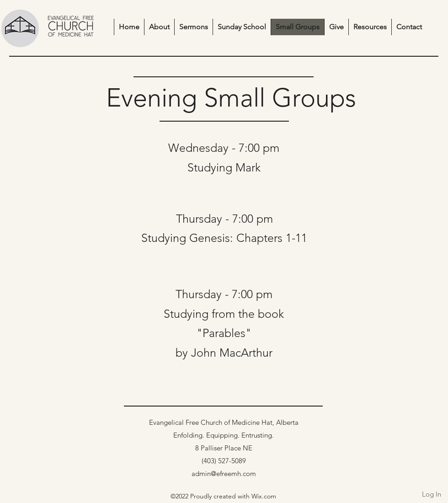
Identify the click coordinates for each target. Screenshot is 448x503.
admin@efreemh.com (224, 474)
